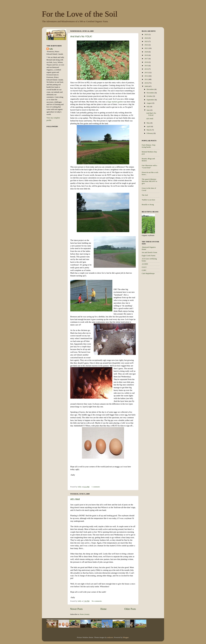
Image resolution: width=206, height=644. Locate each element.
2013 (146, 72)
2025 (146, 34)
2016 (146, 62)
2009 (146, 86)
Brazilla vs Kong (148, 204)
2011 (146, 79)
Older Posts (130, 609)
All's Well (75, 499)
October (150, 96)
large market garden (115, 102)
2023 (146, 41)
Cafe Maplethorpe (148, 273)
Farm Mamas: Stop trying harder (149, 146)
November (151, 93)
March (149, 130)
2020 (146, 52)
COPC (144, 270)
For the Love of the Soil (80, 14)
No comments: (97, 601)
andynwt (110, 637)
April (149, 126)
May (148, 123)
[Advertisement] (152, 318)
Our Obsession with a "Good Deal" (149, 166)
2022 (146, 45)
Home (104, 609)
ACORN (145, 264)
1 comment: (96, 487)
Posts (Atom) (85, 614)
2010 (146, 83)
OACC (144, 267)
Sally (51, 49)
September (151, 100)
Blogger (126, 637)
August (149, 103)
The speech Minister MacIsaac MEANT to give (149, 181)
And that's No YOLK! (81, 36)
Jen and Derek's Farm (149, 252)
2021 (146, 48)
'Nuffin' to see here (148, 200)
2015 (146, 66)
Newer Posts (76, 609)
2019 (146, 55)
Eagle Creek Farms (149, 256)
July (148, 106)
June (148, 110)
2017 (146, 59)
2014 (146, 69)
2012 (146, 76)
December (150, 89)
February (150, 133)
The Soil (145, 195)
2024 (146, 38)
